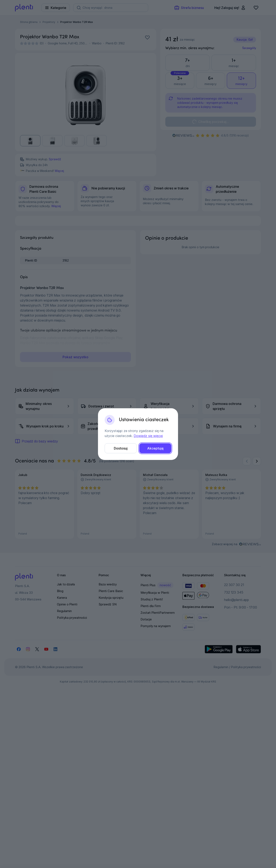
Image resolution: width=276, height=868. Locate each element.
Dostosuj (121, 448)
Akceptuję (155, 448)
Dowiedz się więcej (148, 436)
